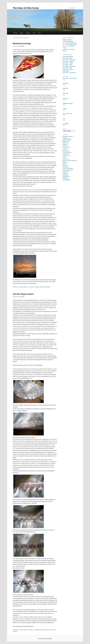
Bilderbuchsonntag (22, 44)
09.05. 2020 (66, 93)
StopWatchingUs (30, 354)
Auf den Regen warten (23, 294)
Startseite (15, 33)
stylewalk (65, 172)
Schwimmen (48, 287)
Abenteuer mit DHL (67, 136)
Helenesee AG (28, 108)
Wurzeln (26, 287)
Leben (22, 287)
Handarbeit (66, 151)
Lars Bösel (66, 49)
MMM (64, 162)
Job (64, 157)
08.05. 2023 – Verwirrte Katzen (70, 78)
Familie (38, 287)
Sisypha (65, 109)
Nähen (34, 33)
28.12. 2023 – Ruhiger (68, 63)
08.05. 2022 (66, 83)
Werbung (65, 175)
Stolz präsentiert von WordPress (45, 639)
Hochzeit (65, 154)
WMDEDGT (66, 177)
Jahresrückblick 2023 (68, 41)
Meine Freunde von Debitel (69, 161)
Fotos (64, 149)
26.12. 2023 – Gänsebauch (69, 66)
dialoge (65, 144)
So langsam (66, 124)
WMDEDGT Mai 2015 (68, 103)
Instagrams (28, 33)
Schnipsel (65, 167)
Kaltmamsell (16, 341)
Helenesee (16, 103)
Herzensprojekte (67, 153)
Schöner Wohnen (67, 170)
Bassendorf (66, 141)
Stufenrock (53, 630)
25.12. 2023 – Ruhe (67, 68)
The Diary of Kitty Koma (26, 8)
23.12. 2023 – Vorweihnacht (69, 73)
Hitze (37, 630)
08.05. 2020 (66, 98)
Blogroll (21, 33)
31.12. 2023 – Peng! (68, 58)
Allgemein (65, 138)
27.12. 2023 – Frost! (68, 65)
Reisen (65, 165)
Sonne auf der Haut (68, 114)
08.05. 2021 (66, 88)
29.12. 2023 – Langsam (68, 61)
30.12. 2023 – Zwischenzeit (69, 60)
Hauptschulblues (67, 40)
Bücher (65, 143)
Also (64, 119)
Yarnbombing (66, 180)
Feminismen (66, 148)
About (39, 33)
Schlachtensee (41, 630)
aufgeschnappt (66, 140)
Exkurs (65, 146)
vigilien (65, 173)
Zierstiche (15, 631)
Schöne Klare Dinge (68, 169)
